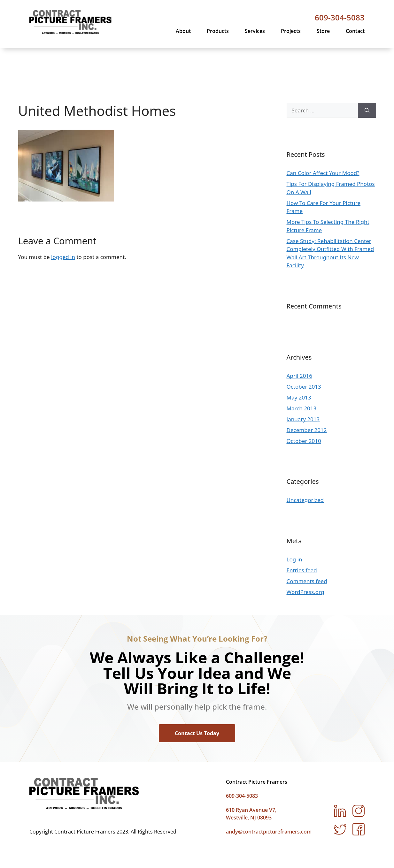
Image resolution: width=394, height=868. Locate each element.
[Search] (367, 75)
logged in (63, 221)
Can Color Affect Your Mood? (323, 137)
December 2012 (307, 394)
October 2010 (304, 405)
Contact (355, 31)
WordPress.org (305, 556)
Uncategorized (305, 464)
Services (255, 31)
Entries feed (302, 534)
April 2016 (299, 340)
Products (218, 31)
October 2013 (304, 351)
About (183, 31)
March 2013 (302, 373)
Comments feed (307, 545)
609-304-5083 (340, 17)
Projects (291, 31)
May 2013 (299, 362)
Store (323, 31)
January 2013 (303, 383)
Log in (294, 524)
